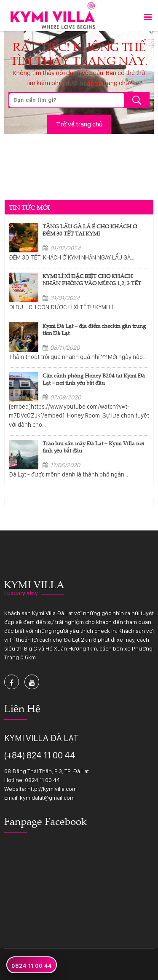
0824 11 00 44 (42, 780)
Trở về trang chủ (79, 124)
